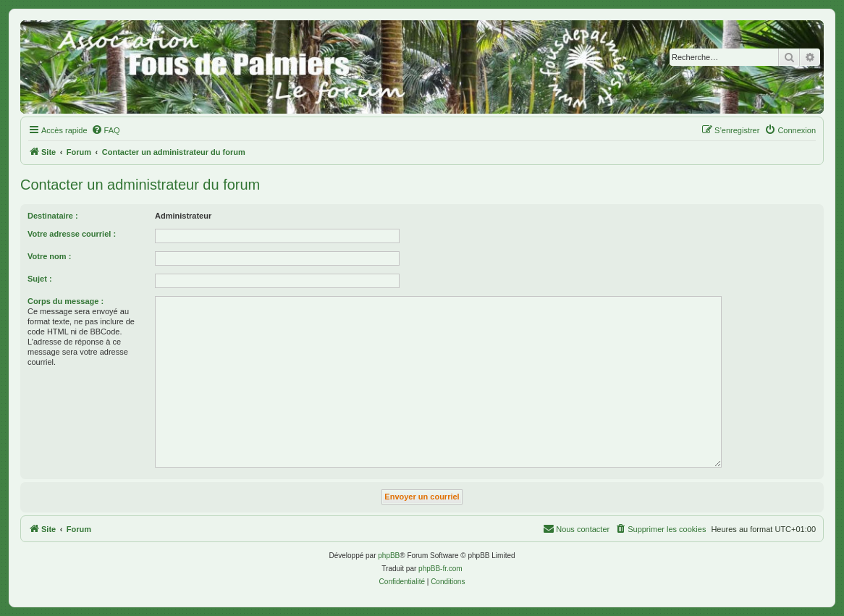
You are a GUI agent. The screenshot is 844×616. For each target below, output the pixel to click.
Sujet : (40, 279)
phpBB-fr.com (440, 569)
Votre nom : (49, 256)
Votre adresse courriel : (72, 234)
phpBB (389, 556)
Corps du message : (66, 301)
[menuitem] (106, 130)
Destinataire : (53, 216)
